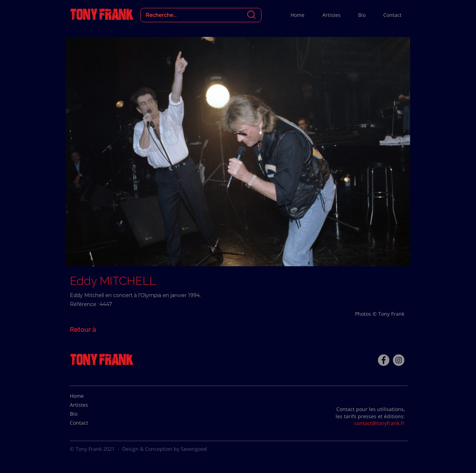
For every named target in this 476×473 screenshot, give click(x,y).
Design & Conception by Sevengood (165, 449)
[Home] (88, 396)
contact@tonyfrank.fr (379, 423)
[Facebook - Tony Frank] (384, 360)
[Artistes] (88, 405)
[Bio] (88, 414)
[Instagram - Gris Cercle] (399, 360)
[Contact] (88, 423)
